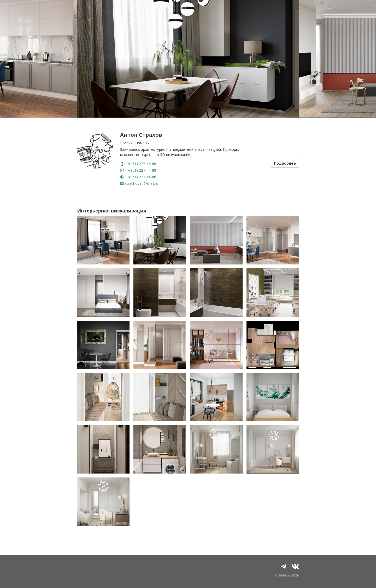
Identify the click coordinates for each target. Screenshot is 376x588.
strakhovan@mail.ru (139, 183)
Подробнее (285, 163)
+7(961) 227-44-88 (138, 164)
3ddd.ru (284, 575)
